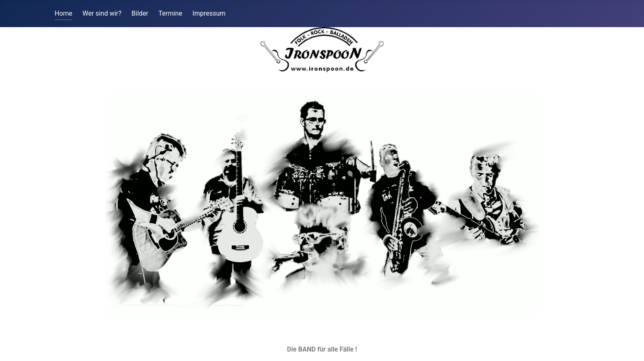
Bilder (140, 13)
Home (63, 13)
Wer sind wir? (102, 13)
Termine (170, 13)
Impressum (209, 13)
